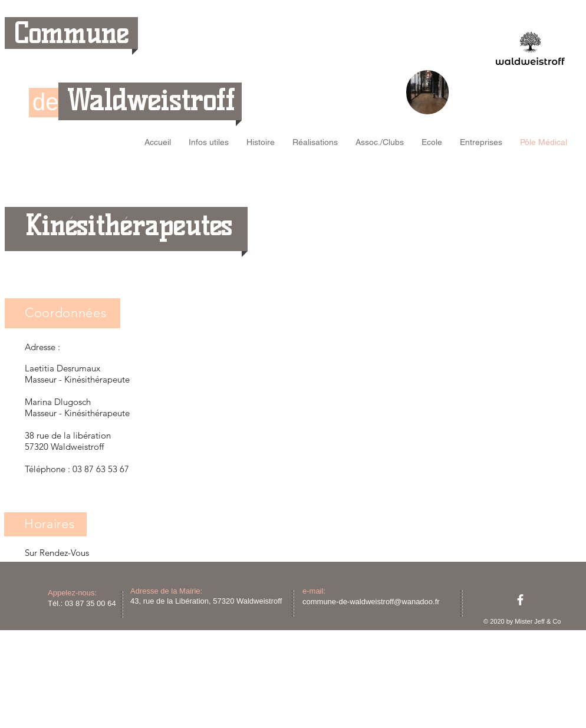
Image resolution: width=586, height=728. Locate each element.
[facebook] (520, 600)
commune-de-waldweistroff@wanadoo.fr (371, 602)
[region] (427, 92)
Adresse (40, 347)
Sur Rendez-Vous (57, 553)
